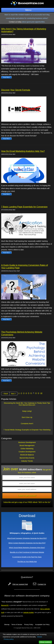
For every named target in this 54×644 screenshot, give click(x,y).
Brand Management (27, 445)
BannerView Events (27, 458)
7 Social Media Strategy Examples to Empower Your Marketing (27, 430)
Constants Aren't (27, 424)
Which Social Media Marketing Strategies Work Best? (27, 548)
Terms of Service (17, 625)
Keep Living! (27, 411)
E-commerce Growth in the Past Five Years (27, 557)
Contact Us (42, 584)
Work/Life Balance (27, 455)
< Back (5, 394)
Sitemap (7, 625)
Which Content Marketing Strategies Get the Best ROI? (27, 543)
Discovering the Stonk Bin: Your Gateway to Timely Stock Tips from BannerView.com (27, 404)
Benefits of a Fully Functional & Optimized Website (27, 552)
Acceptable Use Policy (42, 625)
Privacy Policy (29, 625)
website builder (29, 612)
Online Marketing (27, 449)
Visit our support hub (20, 584)
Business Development (27, 442)
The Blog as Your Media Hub (27, 562)
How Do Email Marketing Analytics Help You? (23, 151)
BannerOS (5, 605)
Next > (13, 394)
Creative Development (27, 452)
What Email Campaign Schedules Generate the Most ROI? (27, 538)
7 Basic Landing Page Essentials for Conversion (24, 207)
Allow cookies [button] (45, 642)
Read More (6, 77)
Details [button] (40, 637)
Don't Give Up (27, 417)
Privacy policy (9, 639)
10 (41, 393)
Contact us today (15, 22)
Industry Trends (27, 461)
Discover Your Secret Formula (16, 90)
